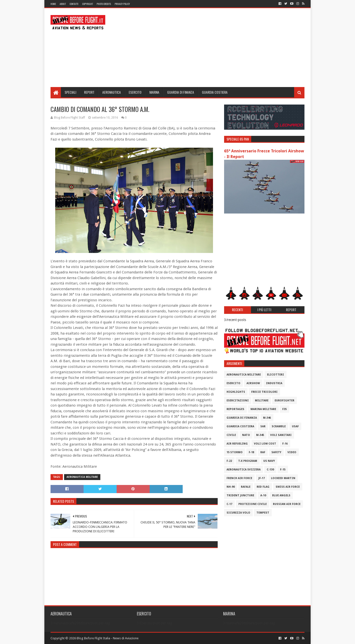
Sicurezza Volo (238, 513)
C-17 (229, 504)
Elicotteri (275, 375)
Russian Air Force (287, 504)
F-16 (285, 444)
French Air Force (239, 478)
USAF (295, 426)
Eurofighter (284, 401)
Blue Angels (281, 495)
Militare (262, 401)
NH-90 (231, 487)
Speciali (70, 92)
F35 (284, 409)
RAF (263, 452)
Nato (246, 435)
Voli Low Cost (265, 444)
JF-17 (262, 478)
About (63, 4)
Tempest (263, 513)
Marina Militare (263, 409)
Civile (231, 435)
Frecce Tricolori (264, 392)
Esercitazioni (238, 401)
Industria (274, 383)
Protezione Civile (253, 504)
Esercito (135, 92)
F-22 (229, 461)
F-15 (283, 470)
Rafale (246, 487)
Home (53, 4)
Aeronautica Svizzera (244, 470)
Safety (276, 452)
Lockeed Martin (283, 478)
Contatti (74, 4)
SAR (263, 426)
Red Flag (263, 487)
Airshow (253, 383)
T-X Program (248, 461)
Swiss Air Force (288, 487)
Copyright (88, 4)
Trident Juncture (240, 495)
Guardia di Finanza (181, 92)
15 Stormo (235, 452)
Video (292, 452)
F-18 (251, 452)
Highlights (236, 392)
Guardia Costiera (215, 92)
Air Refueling (237, 444)
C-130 (270, 470)
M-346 (267, 418)
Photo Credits (104, 4)
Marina (154, 92)
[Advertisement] (215, 48)
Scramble (279, 426)
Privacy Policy (122, 4)
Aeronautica (112, 92)
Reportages (235, 409)
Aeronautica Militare (82, 477)
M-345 (260, 435)
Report (89, 92)
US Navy (269, 461)
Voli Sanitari (281, 435)
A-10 (263, 495)
